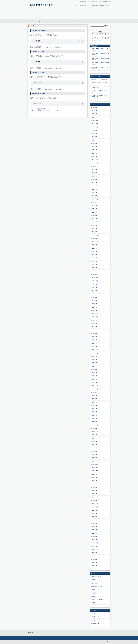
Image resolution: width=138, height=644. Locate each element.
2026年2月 (95, 114)
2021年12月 (95, 274)
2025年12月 (95, 120)
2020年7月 (95, 330)
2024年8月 (95, 173)
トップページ (33, 12)
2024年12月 (95, 160)
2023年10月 (95, 202)
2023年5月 (95, 219)
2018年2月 (95, 379)
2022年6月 (95, 255)
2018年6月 (95, 366)
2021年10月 (95, 281)
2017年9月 (95, 396)
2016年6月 (95, 445)
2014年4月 (95, 530)
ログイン (94, 614)
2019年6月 (95, 333)
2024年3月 (95, 189)
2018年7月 (95, 363)
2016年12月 (95, 425)
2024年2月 (95, 193)
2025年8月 (95, 134)
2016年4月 (95, 451)
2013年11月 (95, 546)
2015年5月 (95, 487)
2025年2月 (95, 153)
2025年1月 (95, 157)
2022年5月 (95, 258)
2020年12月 (95, 314)
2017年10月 (95, 392)
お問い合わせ (104, 12)
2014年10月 (95, 510)
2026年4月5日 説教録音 (99, 49)
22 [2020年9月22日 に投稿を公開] (97, 39)
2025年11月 (95, 124)
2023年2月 (95, 228)
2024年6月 (95, 179)
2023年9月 (95, 206)
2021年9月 (95, 284)
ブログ (32, 26)
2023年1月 (95, 232)
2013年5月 (95, 566)
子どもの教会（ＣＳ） (98, 586)
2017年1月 (95, 422)
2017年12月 (95, 386)
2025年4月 (95, 147)
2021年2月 (95, 307)
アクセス (31, 17)
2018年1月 (95, 382)
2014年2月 (95, 536)
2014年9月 (95, 513)
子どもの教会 (86, 12)
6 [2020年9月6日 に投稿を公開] (92, 36)
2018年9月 (95, 356)
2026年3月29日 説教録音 (99, 53)
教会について (43, 12)
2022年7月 (95, 251)
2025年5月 (95, 143)
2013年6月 (95, 563)
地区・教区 (95, 583)
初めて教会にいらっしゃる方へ (58, 12)
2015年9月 (95, 474)
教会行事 (94, 593)
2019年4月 (95, 337)
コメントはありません (48, 48)
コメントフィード (96, 620)
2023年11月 (95, 199)
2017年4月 (95, 412)
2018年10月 (95, 353)
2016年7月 (95, 441)
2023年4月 (95, 222)
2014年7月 (95, 520)
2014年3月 (95, 533)
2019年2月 (95, 343)
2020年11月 (95, 317)
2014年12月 (95, 504)
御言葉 (94, 590)
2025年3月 (95, 150)
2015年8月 (95, 478)
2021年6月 (95, 294)
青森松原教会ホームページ (41, 5)
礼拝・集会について (75, 12)
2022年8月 (95, 248)
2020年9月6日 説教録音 (39, 93)
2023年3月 (95, 225)
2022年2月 (95, 268)
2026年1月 (95, 117)
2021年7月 (95, 291)
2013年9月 (95, 553)
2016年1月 (95, 461)
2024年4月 (95, 186)
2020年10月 (95, 320)
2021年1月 (95, 310)
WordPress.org (96, 623)
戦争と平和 (95, 79)
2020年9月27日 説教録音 (39, 31)
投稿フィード (95, 617)
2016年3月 (95, 455)
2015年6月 (95, 484)
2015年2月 (95, 497)
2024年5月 (95, 183)
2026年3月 (95, 111)
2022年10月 (95, 242)
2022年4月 (95, 261)
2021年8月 (95, 287)
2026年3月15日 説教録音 (99, 63)
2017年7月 (95, 402)
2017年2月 (95, 419)
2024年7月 (95, 176)
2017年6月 (95, 405)
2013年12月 (95, 543)
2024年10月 (95, 166)
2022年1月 (95, 271)
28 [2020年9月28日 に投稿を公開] (95, 40)
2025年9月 (95, 130)
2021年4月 (95, 301)
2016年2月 (95, 458)
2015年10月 (95, 471)
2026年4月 (95, 107)
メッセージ (39, 17)
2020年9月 (95, 324)
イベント (95, 12)
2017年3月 (95, 415)
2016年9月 (95, 435)
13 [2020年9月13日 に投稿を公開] (92, 37)
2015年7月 (95, 481)
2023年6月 (95, 215)
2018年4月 (95, 373)
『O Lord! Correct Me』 (98, 86)
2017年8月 (95, 399)
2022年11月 (95, 238)
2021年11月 (95, 278)
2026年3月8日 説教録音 (99, 67)
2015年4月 (95, 491)
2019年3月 (95, 340)
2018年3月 (95, 376)
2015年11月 (95, 468)
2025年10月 (95, 127)
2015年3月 (95, 494)
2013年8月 (95, 556)
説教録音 (47, 17)
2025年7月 (95, 137)
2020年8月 (95, 327)
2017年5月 (95, 409)
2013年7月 (95, 559)
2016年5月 (95, 448)
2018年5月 (95, 369)
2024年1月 (95, 196)
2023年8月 (95, 209)
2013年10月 (95, 550)
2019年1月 (95, 346)
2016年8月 (95, 438)
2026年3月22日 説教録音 (99, 58)
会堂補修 (94, 580)
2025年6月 (95, 140)
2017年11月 (95, 389)
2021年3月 (95, 304)
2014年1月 (95, 540)
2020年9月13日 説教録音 (39, 72)
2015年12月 (95, 464)
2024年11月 (95, 163)
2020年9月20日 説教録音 (39, 51)
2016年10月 (95, 432)
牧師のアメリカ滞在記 (98, 600)
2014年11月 (95, 507)
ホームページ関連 (96, 577)
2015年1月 (95, 500)
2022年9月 (95, 245)
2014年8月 (95, 517)
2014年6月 (95, 523)
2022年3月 (95, 265)
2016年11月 (95, 428)
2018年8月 (95, 360)
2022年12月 (95, 235)
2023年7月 (95, 212)
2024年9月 (95, 170)
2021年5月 (95, 297)
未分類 (38, 88)
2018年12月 (95, 350)
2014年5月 (95, 527)
